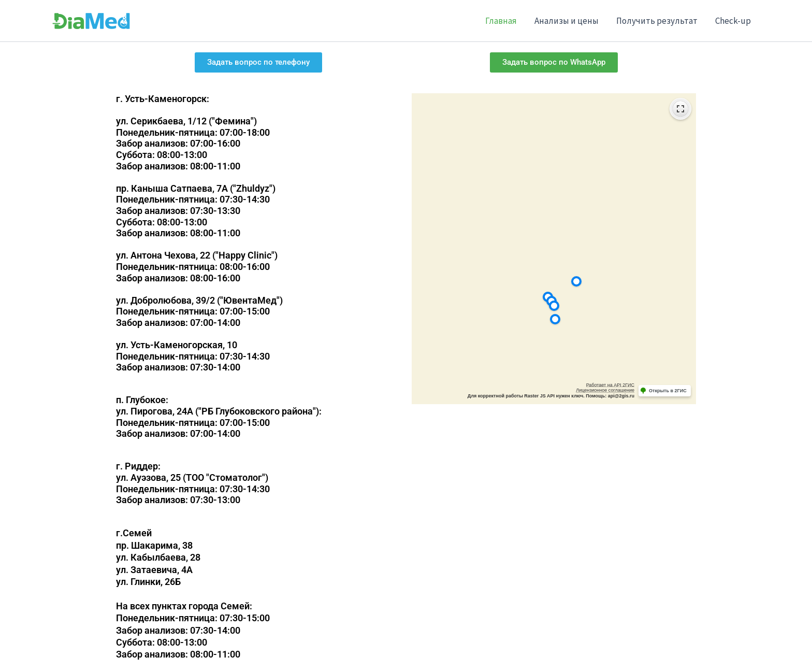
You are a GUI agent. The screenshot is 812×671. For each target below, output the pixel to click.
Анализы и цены (567, 21)
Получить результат (657, 21)
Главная (501, 21)
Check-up (733, 21)
